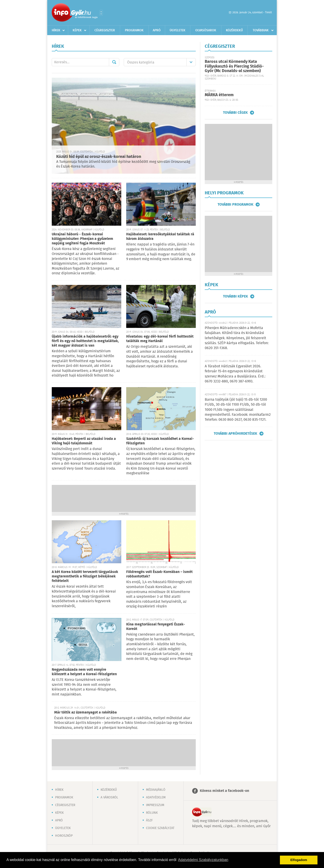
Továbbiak (261, 30)
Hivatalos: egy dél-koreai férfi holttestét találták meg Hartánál (160, 339)
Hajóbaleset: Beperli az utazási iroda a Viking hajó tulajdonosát (84, 441)
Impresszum (155, 805)
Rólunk (152, 813)
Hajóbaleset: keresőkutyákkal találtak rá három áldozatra (160, 237)
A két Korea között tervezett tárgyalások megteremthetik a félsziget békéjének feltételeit (85, 576)
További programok (235, 205)
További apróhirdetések (235, 434)
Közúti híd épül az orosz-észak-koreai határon (99, 157)
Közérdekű (234, 30)
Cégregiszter (105, 30)
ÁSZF (149, 820)
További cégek (235, 113)
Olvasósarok (206, 30)
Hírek (56, 30)
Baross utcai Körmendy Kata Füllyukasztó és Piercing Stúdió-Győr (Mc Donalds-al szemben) (234, 66)
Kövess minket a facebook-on (224, 791)
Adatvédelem (156, 798)
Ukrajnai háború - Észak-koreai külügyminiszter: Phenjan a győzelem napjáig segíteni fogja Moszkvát (82, 239)
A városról (109, 798)
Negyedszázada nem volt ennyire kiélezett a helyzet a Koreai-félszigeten (84, 672)
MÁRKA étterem (219, 95)
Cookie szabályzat (160, 828)
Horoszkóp (64, 836)
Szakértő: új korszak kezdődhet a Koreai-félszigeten (160, 441)
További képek (235, 296)
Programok (134, 30)
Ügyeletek (178, 30)
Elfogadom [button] (299, 860)
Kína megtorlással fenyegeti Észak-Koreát (156, 627)
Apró (157, 30)
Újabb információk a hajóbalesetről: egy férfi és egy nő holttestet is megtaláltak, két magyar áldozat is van (85, 341)
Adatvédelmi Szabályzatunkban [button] (203, 860)
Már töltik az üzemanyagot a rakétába (85, 712)
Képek (77, 30)
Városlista (101, 13)
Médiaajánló (156, 790)
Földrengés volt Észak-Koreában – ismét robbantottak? (159, 574)
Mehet (114, 62)
